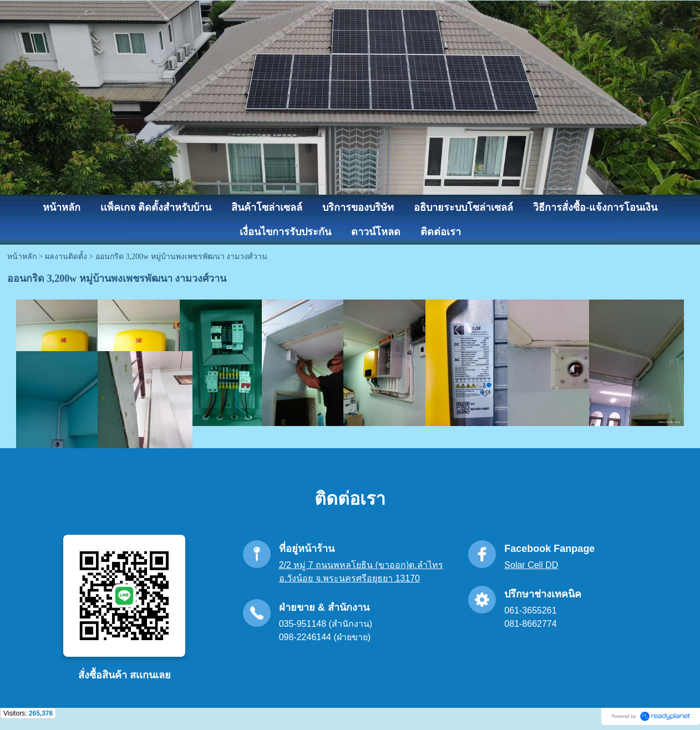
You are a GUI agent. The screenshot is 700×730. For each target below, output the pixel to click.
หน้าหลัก (22, 257)
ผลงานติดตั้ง (66, 257)
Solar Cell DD (531, 565)
